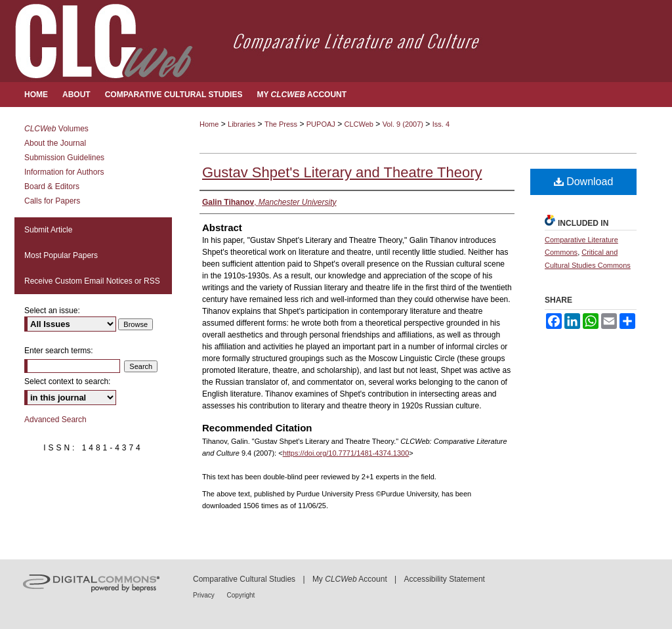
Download (584, 182)
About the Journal (55, 143)
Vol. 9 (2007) (403, 124)
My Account (350, 579)
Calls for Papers (52, 201)
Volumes (56, 129)
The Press (281, 124)
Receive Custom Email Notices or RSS (92, 281)
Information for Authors (64, 172)
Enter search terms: (59, 351)
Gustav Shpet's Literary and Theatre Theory (342, 172)
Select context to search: (67, 381)
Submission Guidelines (64, 158)
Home (209, 124)
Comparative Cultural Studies (244, 579)
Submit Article (48, 230)
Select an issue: (52, 311)
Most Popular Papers (61, 255)
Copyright (241, 595)
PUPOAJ (321, 124)
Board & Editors (52, 186)
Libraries (241, 124)
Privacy (205, 595)
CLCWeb (359, 124)
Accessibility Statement (445, 579)
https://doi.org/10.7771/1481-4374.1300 (346, 453)
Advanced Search (55, 420)
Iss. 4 (441, 124)
